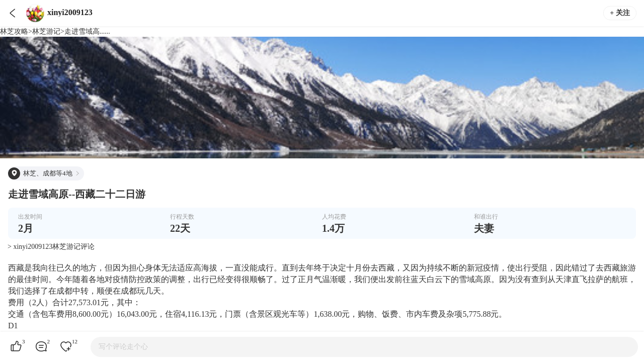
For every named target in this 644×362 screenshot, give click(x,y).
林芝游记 (46, 31)
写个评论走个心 (123, 347)
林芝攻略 (14, 31)
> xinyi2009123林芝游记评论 (51, 247)
